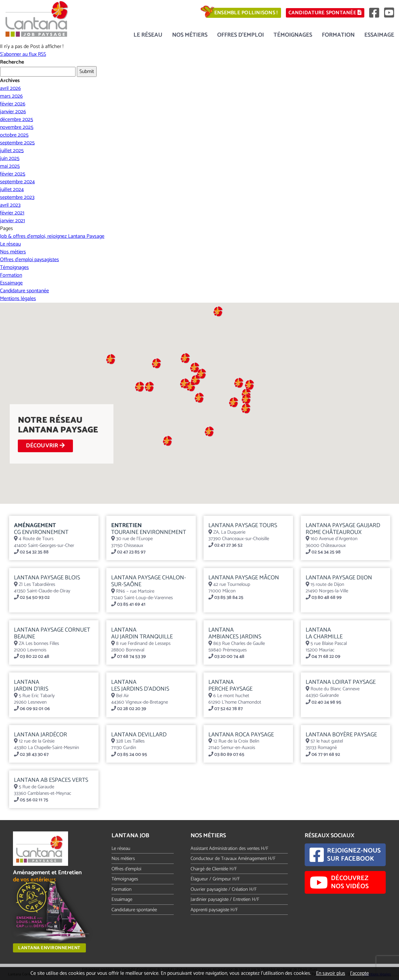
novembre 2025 (17, 127)
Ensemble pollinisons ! (242, 13)
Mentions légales (18, 299)
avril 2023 (10, 205)
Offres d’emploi (241, 35)
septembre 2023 (17, 197)
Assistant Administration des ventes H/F (229, 848)
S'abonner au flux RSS (23, 54)
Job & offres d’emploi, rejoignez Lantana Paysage (52, 236)
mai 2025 (10, 166)
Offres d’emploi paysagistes (29, 260)
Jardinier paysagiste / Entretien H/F (225, 899)
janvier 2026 (13, 112)
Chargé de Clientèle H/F (214, 869)
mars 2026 (11, 96)
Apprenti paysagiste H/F (214, 910)
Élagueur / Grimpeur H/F (215, 879)
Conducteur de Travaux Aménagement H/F (233, 859)
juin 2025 (10, 158)
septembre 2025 (17, 143)
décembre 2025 (17, 120)
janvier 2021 (12, 221)
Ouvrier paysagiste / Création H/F (224, 889)
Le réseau (148, 35)
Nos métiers (190, 35)
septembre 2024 (17, 182)
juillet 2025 (12, 151)
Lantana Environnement (49, 948)
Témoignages (293, 35)
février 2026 (13, 104)
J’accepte (359, 973)
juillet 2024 (12, 190)
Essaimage (379, 35)
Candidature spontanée (323, 13)
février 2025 (13, 174)
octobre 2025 (14, 135)
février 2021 (12, 213)
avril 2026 (10, 88)
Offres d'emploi (126, 869)
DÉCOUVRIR (46, 446)
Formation (338, 35)
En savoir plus (331, 973)
